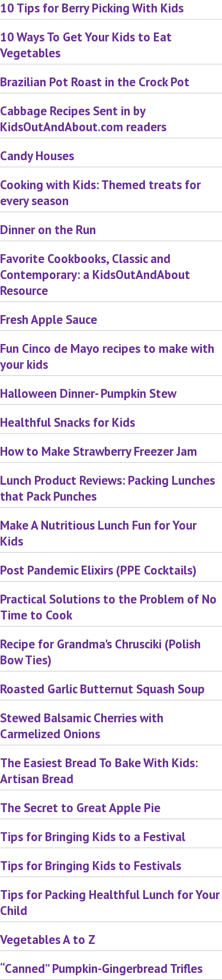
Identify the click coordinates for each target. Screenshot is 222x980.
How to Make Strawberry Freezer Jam (99, 451)
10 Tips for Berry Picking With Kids (92, 8)
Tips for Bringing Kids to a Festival (93, 837)
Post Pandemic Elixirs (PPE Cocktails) (98, 570)
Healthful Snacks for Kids (67, 422)
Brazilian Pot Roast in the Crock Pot (95, 82)
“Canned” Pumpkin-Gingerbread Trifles (101, 968)
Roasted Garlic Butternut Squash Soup (102, 689)
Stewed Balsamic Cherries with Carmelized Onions (82, 726)
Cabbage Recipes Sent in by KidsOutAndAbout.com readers (83, 119)
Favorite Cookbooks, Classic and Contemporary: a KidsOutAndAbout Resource (95, 275)
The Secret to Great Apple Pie (80, 808)
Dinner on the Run (48, 230)
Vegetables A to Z (48, 940)
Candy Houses (37, 156)
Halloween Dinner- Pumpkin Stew (88, 393)
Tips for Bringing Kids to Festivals (91, 866)
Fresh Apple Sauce (49, 319)
